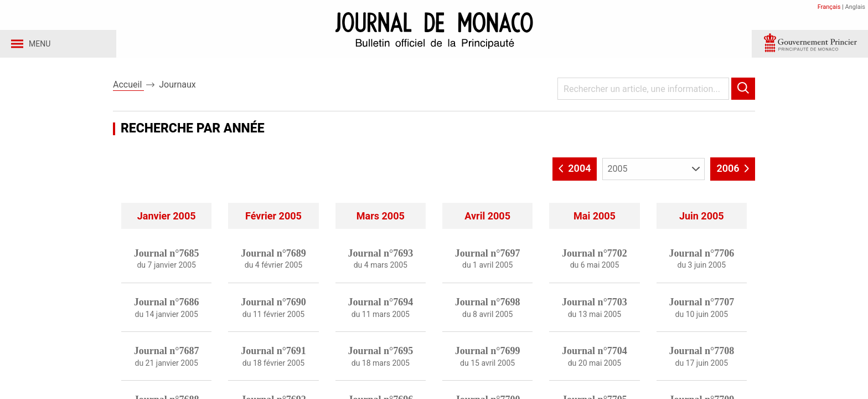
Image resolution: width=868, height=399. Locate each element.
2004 (575, 171)
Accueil (128, 88)
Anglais (855, 7)
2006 (733, 171)
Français (829, 7)
